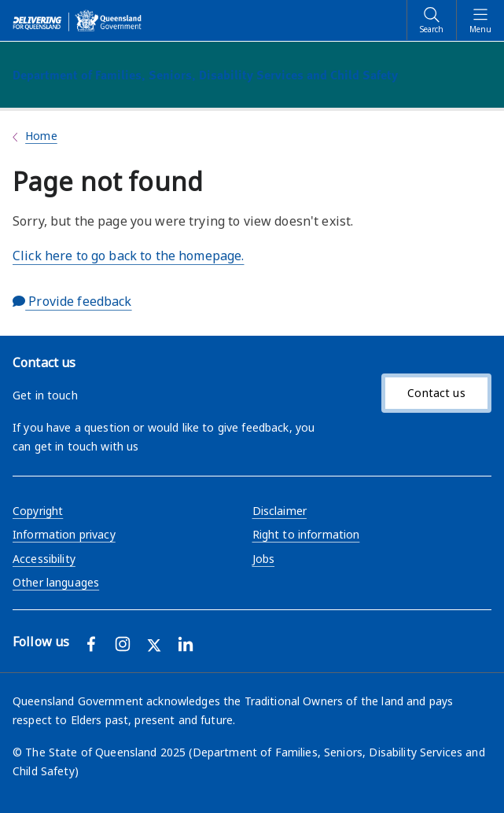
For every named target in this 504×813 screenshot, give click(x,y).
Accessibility (44, 559)
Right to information (306, 534)
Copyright (38, 511)
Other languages (56, 582)
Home (41, 136)
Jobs (264, 559)
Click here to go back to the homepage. (128, 256)
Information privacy (64, 534)
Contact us (436, 393)
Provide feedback (72, 301)
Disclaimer (280, 511)
